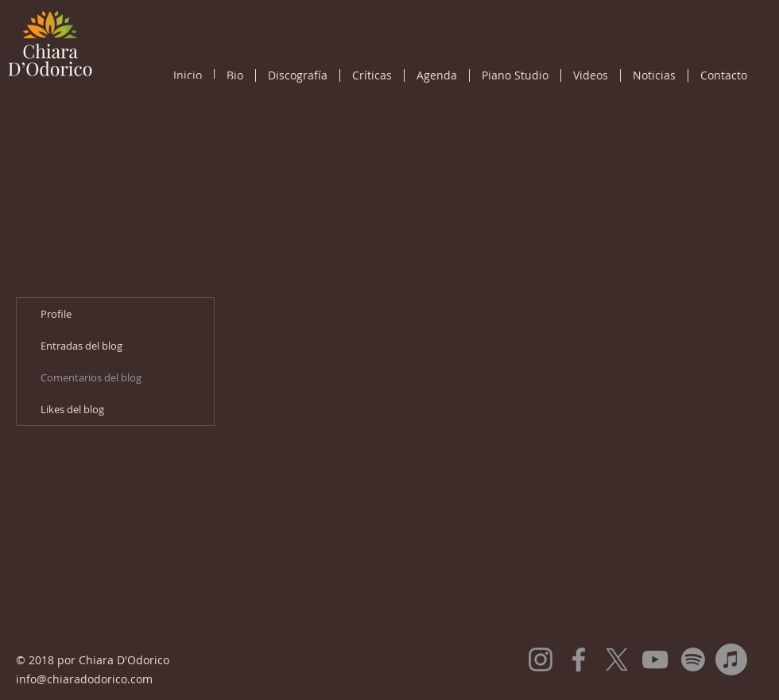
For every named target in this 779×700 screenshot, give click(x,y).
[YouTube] (655, 659)
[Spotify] (693, 659)
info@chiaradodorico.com (84, 679)
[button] (298, 75)
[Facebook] (579, 659)
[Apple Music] (731, 659)
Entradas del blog (81, 346)
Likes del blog (72, 409)
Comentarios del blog (91, 377)
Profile (56, 314)
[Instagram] (541, 659)
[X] (617, 659)
